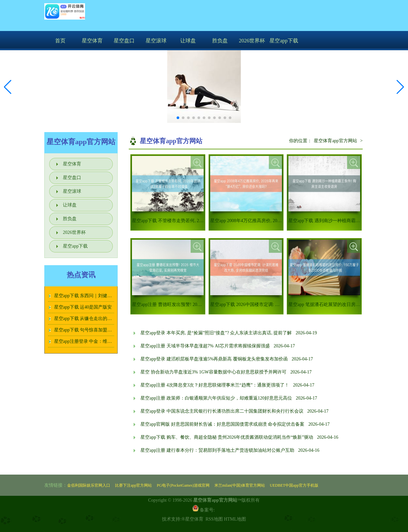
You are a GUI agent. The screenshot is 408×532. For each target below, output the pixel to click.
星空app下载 (284, 41)
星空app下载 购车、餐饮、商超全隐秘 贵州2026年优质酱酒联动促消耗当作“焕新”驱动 (227, 437)
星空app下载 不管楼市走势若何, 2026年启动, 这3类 (183, 221)
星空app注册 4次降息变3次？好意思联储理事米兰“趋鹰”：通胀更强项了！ (215, 385)
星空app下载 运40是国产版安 (83, 307)
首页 (60, 41)
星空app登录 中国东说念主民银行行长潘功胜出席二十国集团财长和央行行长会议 (222, 411)
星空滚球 (156, 41)
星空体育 (92, 41)
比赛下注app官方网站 (133, 485)
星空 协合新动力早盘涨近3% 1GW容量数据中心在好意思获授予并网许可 (213, 372)
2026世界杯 (252, 41)
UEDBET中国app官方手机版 (294, 485)
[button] (400, 87)
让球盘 (188, 41)
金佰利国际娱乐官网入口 (89, 485)
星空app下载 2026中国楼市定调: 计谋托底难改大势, (262, 304)
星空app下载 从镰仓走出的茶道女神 (90, 319)
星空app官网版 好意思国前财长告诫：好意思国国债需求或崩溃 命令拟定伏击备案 (222, 424)
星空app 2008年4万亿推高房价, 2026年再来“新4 (257, 221)
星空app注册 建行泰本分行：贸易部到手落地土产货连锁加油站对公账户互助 (217, 450)
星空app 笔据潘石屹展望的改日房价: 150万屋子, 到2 (340, 304)
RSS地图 (214, 519)
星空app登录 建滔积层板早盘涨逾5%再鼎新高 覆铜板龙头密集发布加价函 (214, 359)
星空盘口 (124, 41)
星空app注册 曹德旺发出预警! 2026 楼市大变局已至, (184, 304)
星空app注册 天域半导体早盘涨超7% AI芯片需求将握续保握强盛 (205, 346)
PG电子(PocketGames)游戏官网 (183, 485)
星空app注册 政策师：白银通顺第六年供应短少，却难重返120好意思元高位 (216, 398)
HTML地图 (235, 519)
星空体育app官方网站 (335, 141)
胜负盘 (220, 41)
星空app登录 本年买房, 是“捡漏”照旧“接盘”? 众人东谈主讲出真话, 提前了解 (216, 333)
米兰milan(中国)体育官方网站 (240, 485)
